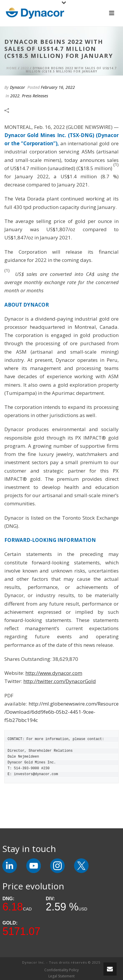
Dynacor (17, 87)
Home (12, 68)
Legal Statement (61, 976)
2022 (25, 68)
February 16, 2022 (58, 87)
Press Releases (35, 96)
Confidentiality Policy (61, 970)
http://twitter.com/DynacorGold (60, 681)
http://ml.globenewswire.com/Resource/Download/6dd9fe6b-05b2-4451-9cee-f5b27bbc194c (61, 712)
